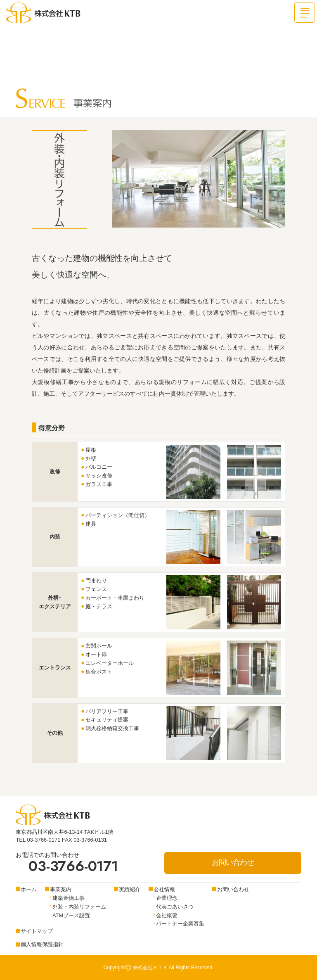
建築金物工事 (69, 898)
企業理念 (167, 898)
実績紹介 (130, 889)
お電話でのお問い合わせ (67, 863)
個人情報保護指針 (42, 944)
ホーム (29, 889)
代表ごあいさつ (175, 907)
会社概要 (167, 915)
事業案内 (61, 889)
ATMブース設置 (71, 915)
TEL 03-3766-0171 (38, 840)
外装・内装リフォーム (79, 907)
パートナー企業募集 (180, 924)
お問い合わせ (233, 862)
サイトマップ (37, 931)
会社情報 (164, 889)
